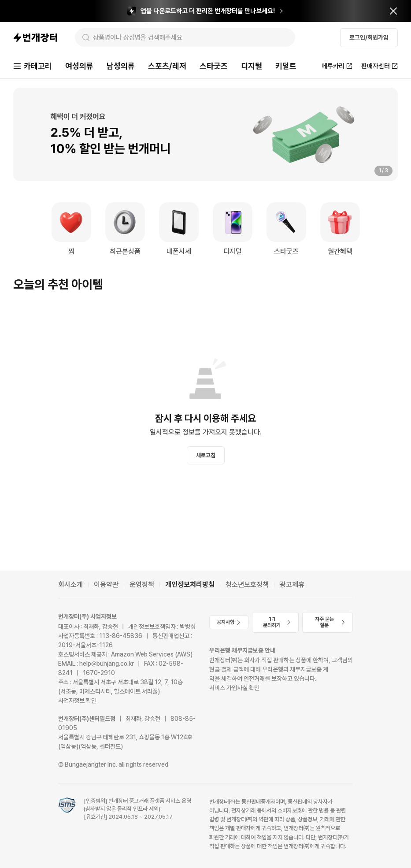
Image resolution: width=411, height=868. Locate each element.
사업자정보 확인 (77, 701)
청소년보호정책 (247, 584)
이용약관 (106, 584)
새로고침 (206, 455)
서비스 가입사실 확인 (234, 688)
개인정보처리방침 (190, 584)
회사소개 (70, 584)
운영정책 (142, 584)
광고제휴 (292, 584)
